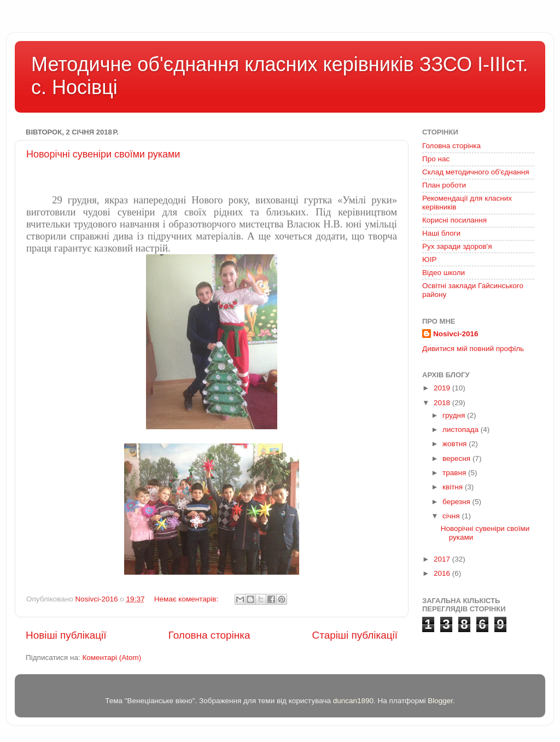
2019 (443, 388)
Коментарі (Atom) (112, 658)
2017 (443, 559)
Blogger (440, 701)
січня (452, 516)
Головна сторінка (209, 635)
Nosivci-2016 (456, 334)
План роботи (444, 185)
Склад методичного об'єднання (476, 172)
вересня (457, 458)
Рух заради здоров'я (457, 246)
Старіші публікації (355, 635)
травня (455, 473)
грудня (455, 415)
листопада (462, 430)
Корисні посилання (454, 220)
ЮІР (429, 259)
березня (457, 502)
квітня (454, 487)
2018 (443, 403)
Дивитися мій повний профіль (473, 349)
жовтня (456, 444)
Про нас (436, 159)
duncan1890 (353, 701)
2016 (443, 573)
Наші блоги (441, 233)
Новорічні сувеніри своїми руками (103, 154)
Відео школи (444, 273)
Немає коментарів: (187, 599)
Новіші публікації (66, 635)
